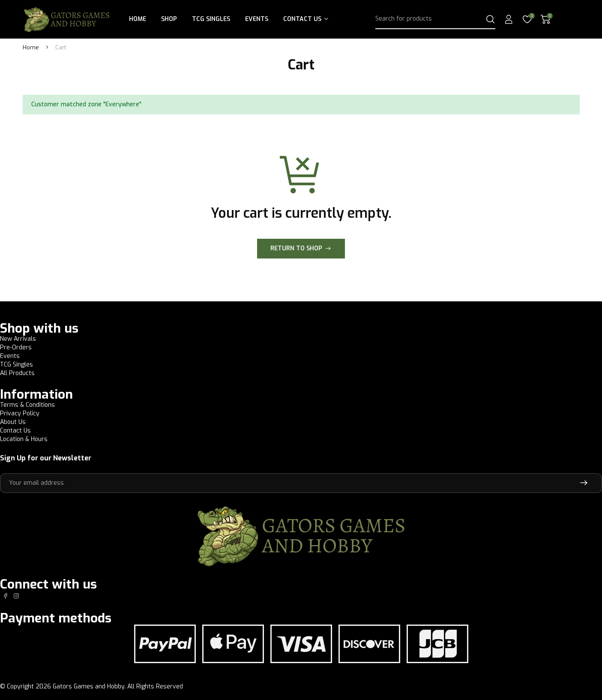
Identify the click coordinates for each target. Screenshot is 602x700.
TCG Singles (211, 19)
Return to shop (296, 248)
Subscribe (584, 483)
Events (257, 19)
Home (138, 19)
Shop (169, 19)
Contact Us (302, 19)
